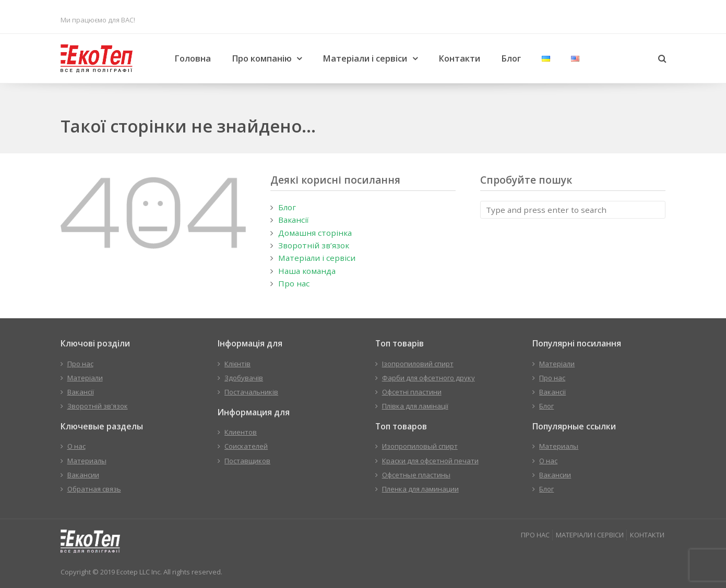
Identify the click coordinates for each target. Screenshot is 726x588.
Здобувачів (244, 378)
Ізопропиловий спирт (418, 364)
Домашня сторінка (315, 233)
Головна (193, 58)
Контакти (459, 58)
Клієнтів (237, 364)
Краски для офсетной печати (430, 461)
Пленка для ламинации (420, 489)
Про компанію (262, 58)
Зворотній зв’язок (314, 245)
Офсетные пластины (416, 475)
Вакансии (83, 475)
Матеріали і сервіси (365, 58)
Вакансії (294, 220)
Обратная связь (94, 489)
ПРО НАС (535, 535)
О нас (76, 446)
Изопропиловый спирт (420, 446)
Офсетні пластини (412, 392)
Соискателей (246, 446)
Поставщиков (247, 461)
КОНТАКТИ (647, 535)
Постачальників (251, 392)
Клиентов (241, 432)
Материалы (87, 461)
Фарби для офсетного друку (429, 378)
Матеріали (85, 378)
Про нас (294, 283)
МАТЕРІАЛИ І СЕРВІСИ (590, 535)
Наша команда (307, 271)
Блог (511, 58)
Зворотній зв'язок (98, 406)
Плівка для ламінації (415, 406)
